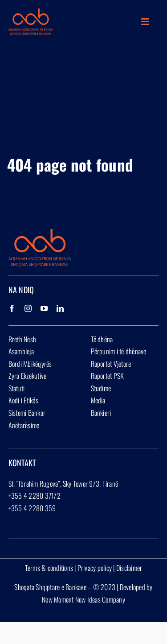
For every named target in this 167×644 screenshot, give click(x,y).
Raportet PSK (108, 376)
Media (98, 400)
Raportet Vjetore (111, 364)
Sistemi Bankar (27, 413)
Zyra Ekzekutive (28, 376)
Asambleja (21, 351)
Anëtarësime (24, 425)
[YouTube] (44, 308)
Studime (101, 388)
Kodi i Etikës (23, 400)
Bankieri (101, 413)
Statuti (17, 388)
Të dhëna (102, 339)
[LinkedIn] (60, 308)
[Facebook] (12, 308)
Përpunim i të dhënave (119, 351)
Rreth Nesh (22, 339)
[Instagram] (28, 308)
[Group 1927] (31, 12)
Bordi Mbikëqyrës (30, 364)
